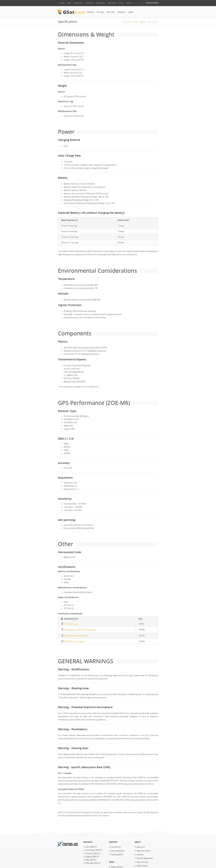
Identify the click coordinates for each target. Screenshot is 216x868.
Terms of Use (142, 862)
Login (131, 12)
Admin (129, 3)
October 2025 (91, 853)
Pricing (100, 12)
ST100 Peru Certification (74, 642)
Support (121, 12)
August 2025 (91, 857)
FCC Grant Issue (71, 624)
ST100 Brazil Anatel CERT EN (76, 636)
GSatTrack (78, 3)
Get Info (110, 12)
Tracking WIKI (117, 855)
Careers (140, 855)
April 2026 (90, 847)
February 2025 (92, 863)
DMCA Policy (142, 866)
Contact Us (116, 847)
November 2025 (93, 850)
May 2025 (90, 860)
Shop (121, 3)
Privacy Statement (145, 858)
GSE (69, 3)
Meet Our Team (143, 851)
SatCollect (112, 3)
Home (62, 3)
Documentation (118, 851)
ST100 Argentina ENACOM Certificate (80, 630)
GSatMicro (89, 3)
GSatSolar (101, 3)
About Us (141, 847)
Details (90, 12)
